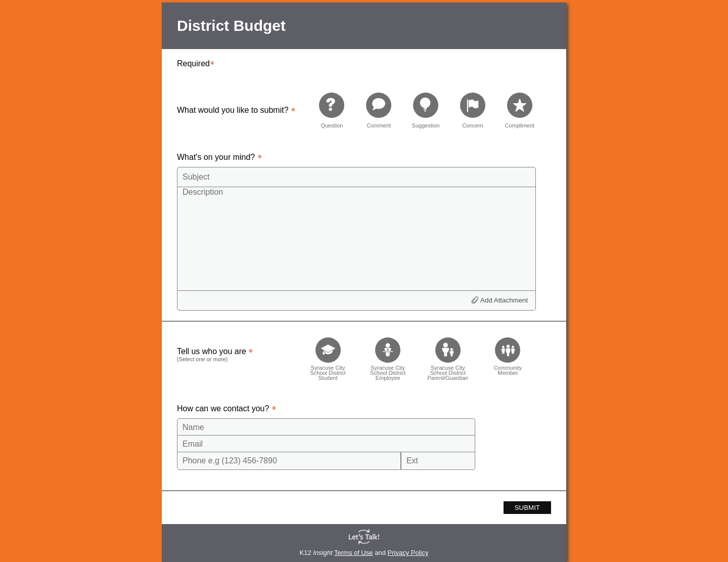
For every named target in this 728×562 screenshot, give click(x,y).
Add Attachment (504, 300)
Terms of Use (354, 553)
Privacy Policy (408, 553)
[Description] (356, 238)
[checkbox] (328, 356)
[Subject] (356, 177)
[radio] (332, 110)
